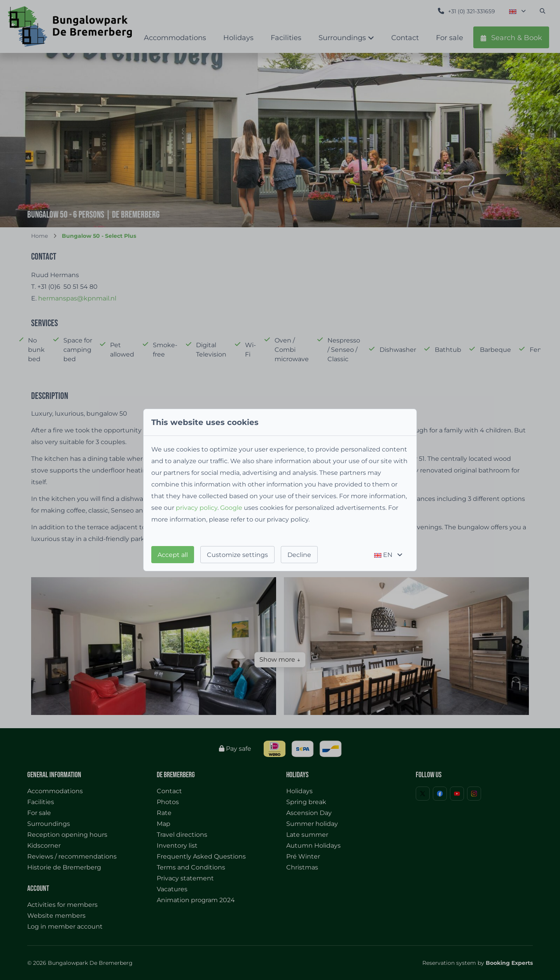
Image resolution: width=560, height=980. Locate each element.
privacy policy (197, 508)
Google (231, 508)
